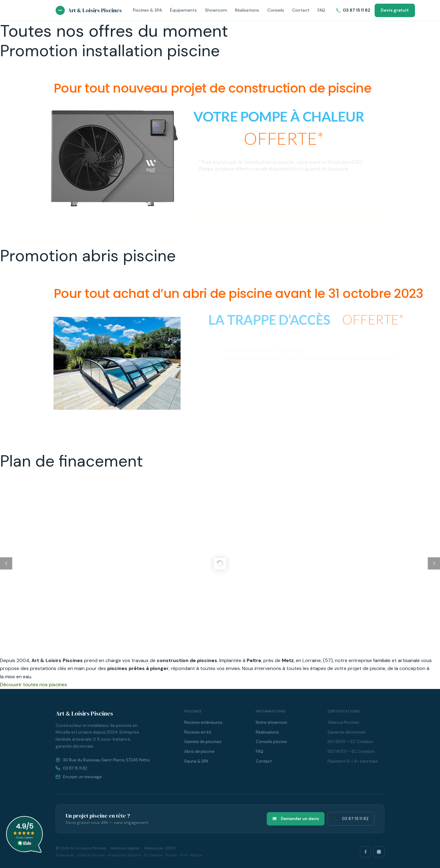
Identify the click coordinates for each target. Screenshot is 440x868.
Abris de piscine (199, 751)
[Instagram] (379, 852)
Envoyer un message (82, 777)
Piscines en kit (198, 732)
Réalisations (247, 10)
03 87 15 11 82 (353, 10)
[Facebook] (365, 852)
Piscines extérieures (203, 722)
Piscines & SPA (147, 10)
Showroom (216, 10)
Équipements (183, 10)
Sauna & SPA (196, 761)
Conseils (276, 10)
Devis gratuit (395, 10)
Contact (301, 10)
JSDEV (170, 848)
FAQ (321, 10)
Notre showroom (271, 722)
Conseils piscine (271, 742)
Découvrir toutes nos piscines (33, 685)
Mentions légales (125, 848)
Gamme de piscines (203, 742)
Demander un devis (296, 819)
